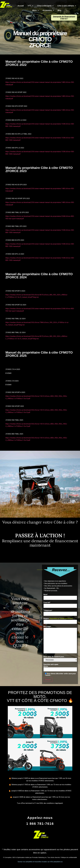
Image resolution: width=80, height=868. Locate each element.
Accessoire (48, 10)
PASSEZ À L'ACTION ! (40, 535)
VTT (30, 6)
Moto (35, 10)
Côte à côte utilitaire (67, 6)
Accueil (21, 6)
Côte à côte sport (45, 6)
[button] (64, 18)
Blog (59, 10)
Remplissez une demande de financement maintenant (40, 543)
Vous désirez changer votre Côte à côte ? (40, 522)
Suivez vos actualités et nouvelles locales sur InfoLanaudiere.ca (40, 862)
